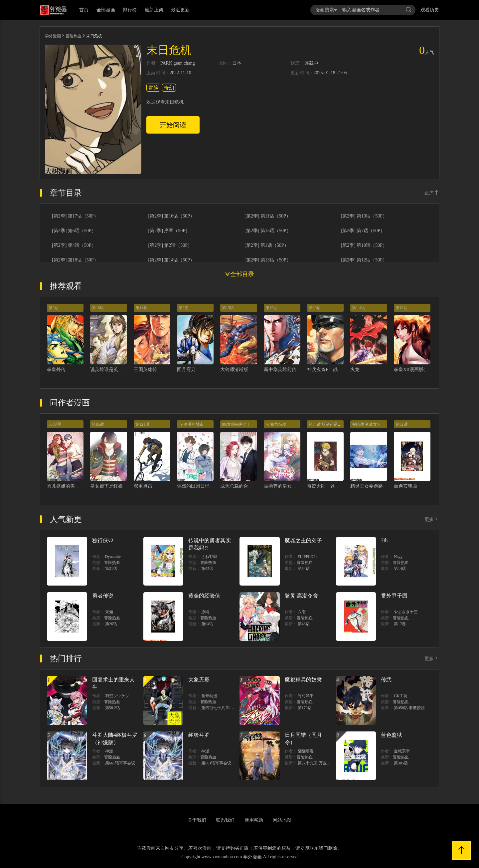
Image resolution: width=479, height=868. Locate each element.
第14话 (400, 569)
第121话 (142, 424)
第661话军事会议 (120, 763)
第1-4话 (359, 308)
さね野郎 (209, 557)
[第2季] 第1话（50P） (267, 245)
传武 (386, 680)
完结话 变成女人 (366, 424)
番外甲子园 (394, 596)
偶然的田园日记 (193, 486)
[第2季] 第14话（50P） (172, 260)
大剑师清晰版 (234, 370)
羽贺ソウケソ (117, 696)
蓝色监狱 (392, 735)
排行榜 (130, 10)
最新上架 (154, 10)
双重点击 (143, 486)
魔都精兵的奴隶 (303, 680)
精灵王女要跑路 (367, 486)
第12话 (271, 308)
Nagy (398, 557)
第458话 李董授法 (409, 708)
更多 (432, 519)
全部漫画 (106, 10)
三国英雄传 (145, 370)
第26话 (111, 624)
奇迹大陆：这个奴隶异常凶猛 (337, 486)
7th (384, 540)
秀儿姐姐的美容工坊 (68, 486)
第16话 (98, 308)
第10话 (315, 308)
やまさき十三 (406, 612)
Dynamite (113, 557)
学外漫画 (53, 36)
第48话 (304, 624)
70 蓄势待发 (276, 424)
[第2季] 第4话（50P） (74, 245)
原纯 (205, 612)
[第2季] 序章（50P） (169, 231)
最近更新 (180, 10)
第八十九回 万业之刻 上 (319, 763)
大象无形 (199, 680)
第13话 (228, 308)
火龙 (355, 370)
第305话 (401, 763)
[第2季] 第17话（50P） (75, 216)
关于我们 (197, 820)
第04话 (207, 624)
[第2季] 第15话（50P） (268, 231)
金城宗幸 (402, 751)
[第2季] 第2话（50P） (170, 245)
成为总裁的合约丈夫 (241, 486)
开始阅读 (173, 125)
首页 (84, 10)
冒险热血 (74, 36)
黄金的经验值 (204, 596)
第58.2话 (113, 708)
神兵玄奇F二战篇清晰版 (332, 370)
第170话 (305, 708)
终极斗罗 (199, 735)
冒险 (153, 88)
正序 (432, 193)
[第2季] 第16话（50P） (172, 216)
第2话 (54, 308)
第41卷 (141, 308)
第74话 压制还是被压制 (329, 424)
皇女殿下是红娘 (106, 486)
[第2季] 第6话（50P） (74, 231)
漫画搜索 (326, 10)
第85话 (98, 424)
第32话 (401, 424)
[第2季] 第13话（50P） (268, 260)
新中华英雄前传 (280, 370)
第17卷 (400, 624)
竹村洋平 (306, 696)
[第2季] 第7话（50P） (363, 231)
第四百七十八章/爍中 (220, 708)
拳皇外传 (56, 370)
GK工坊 (401, 696)
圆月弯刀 (186, 370)
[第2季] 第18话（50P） (75, 260)
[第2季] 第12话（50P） (364, 260)
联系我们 (225, 820)
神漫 (109, 751)
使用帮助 (254, 820)
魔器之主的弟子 (303, 540)
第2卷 (184, 308)
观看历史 (430, 10)
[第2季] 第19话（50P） (364, 245)
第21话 (111, 569)
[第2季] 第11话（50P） (268, 216)
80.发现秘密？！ (236, 424)
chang (189, 63)
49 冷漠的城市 (191, 424)
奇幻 (169, 88)
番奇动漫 (209, 696)
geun (178, 63)
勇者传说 (103, 596)
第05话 (207, 569)
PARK (166, 63)
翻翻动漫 (306, 751)
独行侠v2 (103, 540)
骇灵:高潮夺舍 (301, 596)
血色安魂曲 (405, 486)
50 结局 (55, 424)
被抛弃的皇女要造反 (285, 486)
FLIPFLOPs (308, 557)
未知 (109, 612)
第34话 (304, 569)
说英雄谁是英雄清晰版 (113, 370)
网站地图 (282, 820)
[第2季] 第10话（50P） (364, 216)
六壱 (302, 612)
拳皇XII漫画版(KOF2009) (420, 370)
